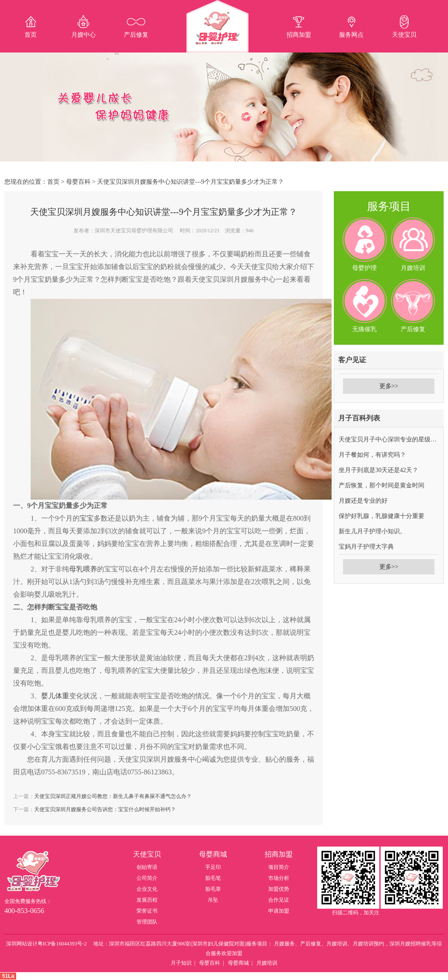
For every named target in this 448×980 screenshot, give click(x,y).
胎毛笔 (213, 878)
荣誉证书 (147, 911)
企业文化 (147, 889)
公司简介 (147, 878)
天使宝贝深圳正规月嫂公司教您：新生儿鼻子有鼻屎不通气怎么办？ (113, 796)
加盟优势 (279, 889)
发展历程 (147, 900)
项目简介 (279, 867)
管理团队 (147, 922)
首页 (53, 182)
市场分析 (279, 878)
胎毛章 (213, 889)
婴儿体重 (55, 696)
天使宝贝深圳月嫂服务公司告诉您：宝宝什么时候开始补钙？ (105, 809)
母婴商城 (238, 963)
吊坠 (213, 900)
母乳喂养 (83, 569)
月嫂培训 (267, 963)
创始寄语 (147, 867)
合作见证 (279, 900)
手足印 (213, 867)
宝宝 (87, 518)
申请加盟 (279, 911)
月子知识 (181, 963)
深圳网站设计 (22, 944)
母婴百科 (78, 182)
